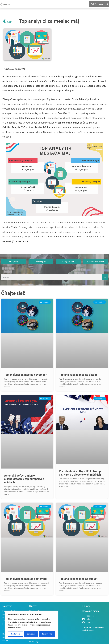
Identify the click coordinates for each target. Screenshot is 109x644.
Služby (33, 606)
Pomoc (86, 606)
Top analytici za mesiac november (25, 375)
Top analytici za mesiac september (26, 579)
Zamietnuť (31, 634)
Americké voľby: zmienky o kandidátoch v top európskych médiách (24, 479)
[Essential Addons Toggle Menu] (88, 4)
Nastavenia (16, 634)
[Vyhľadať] (105, 277)
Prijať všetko (47, 634)
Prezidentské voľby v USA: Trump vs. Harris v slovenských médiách (80, 473)
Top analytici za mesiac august (78, 579)
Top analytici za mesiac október (79, 375)
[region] (32, 625)
